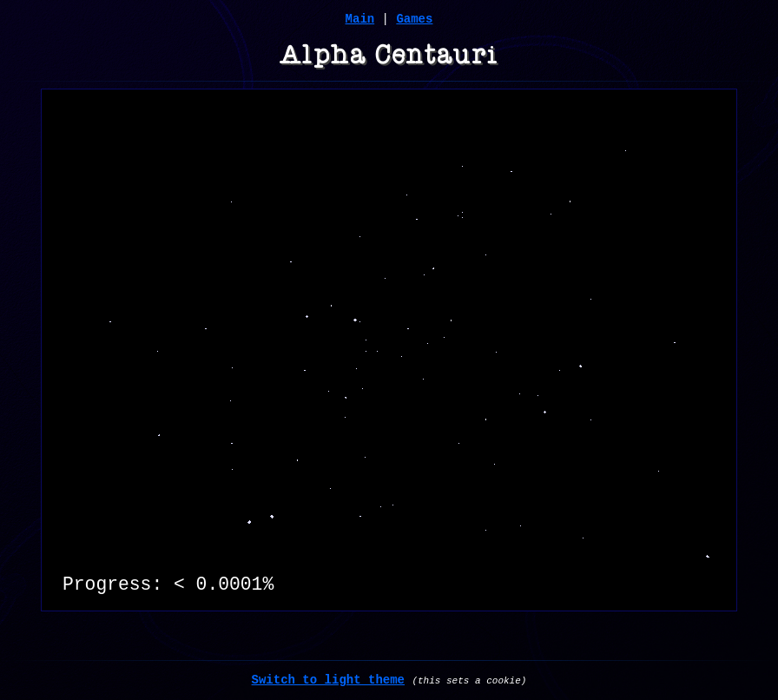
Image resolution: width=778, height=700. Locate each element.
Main (360, 19)
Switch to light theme (328, 680)
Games (414, 19)
